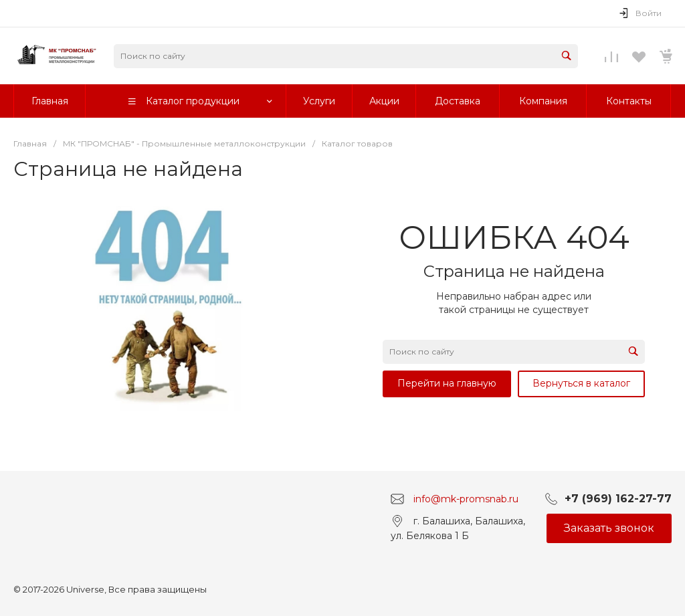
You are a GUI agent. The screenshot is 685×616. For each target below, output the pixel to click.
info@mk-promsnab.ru (466, 499)
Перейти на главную (447, 383)
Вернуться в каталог (581, 383)
